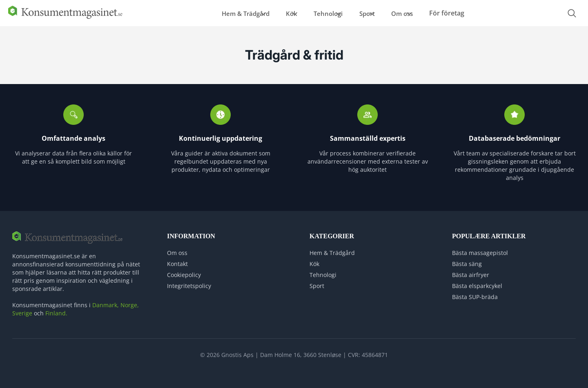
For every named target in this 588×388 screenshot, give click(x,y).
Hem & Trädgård (223, 11)
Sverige (22, 309)
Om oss (418, 11)
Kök (278, 11)
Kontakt (177, 260)
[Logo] (65, 15)
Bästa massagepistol (480, 249)
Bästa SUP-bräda (475, 293)
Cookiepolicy (184, 271)
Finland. (56, 309)
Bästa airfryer (471, 271)
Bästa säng (467, 260)
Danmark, (106, 301)
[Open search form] (572, 12)
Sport (373, 11)
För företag (471, 11)
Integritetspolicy (189, 282)
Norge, (130, 301)
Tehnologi (325, 11)
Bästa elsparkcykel (477, 282)
